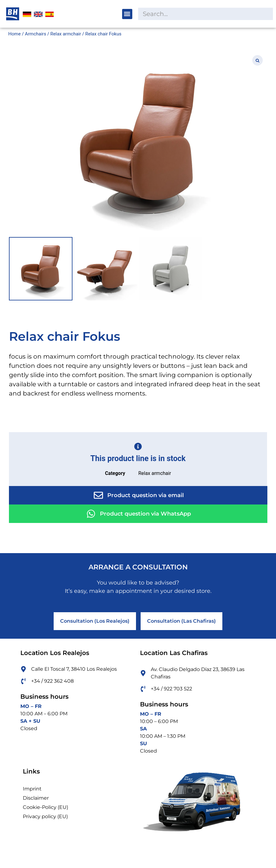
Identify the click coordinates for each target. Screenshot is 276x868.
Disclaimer (36, 798)
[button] (127, 14)
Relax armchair (66, 34)
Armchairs (36, 34)
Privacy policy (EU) (45, 816)
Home (14, 34)
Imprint (32, 789)
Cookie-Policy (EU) (45, 807)
